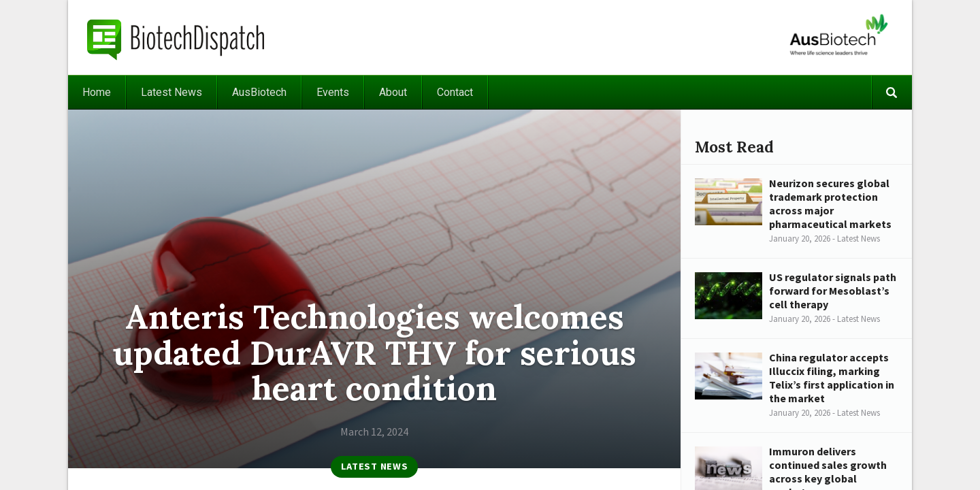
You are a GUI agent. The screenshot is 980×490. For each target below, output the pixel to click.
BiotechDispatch (176, 37)
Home (97, 92)
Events (333, 92)
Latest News (171, 92)
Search (892, 92)
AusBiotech (259, 92)
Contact (455, 92)
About (393, 92)
